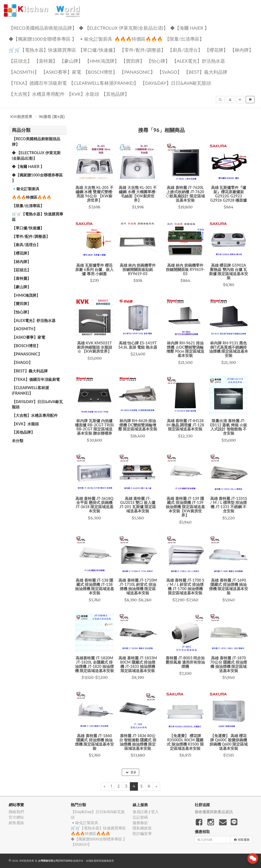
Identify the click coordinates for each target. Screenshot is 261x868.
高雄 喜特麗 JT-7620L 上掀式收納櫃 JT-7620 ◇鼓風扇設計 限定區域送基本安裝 (185, 194)
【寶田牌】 (133, 61)
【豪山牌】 (71, 61)
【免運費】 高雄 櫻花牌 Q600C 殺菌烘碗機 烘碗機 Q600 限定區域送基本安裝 (229, 742)
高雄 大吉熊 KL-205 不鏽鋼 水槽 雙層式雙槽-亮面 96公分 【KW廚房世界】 (94, 194)
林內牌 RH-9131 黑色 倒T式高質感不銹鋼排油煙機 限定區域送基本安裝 (229, 349)
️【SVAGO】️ (169, 72)
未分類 (18, 441)
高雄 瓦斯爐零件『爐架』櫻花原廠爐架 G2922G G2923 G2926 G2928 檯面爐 (229, 194)
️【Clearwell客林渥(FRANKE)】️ (104, 83)
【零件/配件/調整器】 (143, 50)
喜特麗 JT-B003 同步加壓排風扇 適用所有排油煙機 (185, 662)
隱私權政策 (142, 828)
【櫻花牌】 (216, 50)
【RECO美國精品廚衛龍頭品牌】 (43, 28)
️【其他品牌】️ (115, 94)
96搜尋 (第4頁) (52, 117)
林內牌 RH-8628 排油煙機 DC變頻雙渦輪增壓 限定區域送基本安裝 (138, 425)
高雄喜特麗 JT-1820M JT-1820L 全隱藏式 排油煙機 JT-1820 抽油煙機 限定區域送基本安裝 (94, 664)
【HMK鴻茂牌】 (102, 61)
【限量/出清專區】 (185, 39)
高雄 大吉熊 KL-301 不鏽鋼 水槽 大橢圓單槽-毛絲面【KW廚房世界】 (138, 194)
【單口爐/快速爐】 (98, 50)
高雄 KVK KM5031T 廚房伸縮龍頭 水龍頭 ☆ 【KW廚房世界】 (94, 347)
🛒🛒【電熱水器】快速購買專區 (42, 50)
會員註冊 (140, 812)
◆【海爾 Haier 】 (190, 28)
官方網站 (16, 817)
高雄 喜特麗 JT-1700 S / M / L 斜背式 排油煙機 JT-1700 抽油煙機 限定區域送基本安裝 (185, 586)
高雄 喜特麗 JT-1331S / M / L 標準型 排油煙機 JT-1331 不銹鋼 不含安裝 (229, 505)
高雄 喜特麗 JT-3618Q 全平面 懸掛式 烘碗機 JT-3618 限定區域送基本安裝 (94, 505)
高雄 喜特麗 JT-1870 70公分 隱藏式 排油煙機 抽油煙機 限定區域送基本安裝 (229, 664)
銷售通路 (16, 823)
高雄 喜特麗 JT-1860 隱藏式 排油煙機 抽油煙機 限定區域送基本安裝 (94, 742)
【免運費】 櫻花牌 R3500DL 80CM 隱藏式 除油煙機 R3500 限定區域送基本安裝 (185, 742)
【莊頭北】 (20, 61)
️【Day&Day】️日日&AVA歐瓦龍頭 (176, 83)
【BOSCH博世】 (100, 72)
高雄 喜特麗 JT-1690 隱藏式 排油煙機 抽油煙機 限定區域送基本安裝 (229, 586)
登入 (155, 812)
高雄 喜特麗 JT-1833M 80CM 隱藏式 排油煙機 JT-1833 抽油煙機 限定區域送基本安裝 (138, 664)
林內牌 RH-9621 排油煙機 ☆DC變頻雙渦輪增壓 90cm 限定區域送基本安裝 (185, 349)
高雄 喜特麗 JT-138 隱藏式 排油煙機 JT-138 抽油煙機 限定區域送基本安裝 (94, 586)
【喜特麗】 (46, 61)
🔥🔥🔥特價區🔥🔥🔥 (139, 39)
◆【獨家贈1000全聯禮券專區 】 (43, 39)
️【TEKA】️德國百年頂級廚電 (38, 83)
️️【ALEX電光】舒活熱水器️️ (199, 61)
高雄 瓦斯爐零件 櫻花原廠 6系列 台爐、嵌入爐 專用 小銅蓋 (94, 269)
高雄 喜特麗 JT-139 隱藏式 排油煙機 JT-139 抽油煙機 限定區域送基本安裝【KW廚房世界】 (185, 507)
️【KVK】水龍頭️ (83, 94)
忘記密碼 (140, 817)
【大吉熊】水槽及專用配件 (37, 94)
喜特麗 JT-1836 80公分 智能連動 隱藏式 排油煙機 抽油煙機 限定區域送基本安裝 (138, 742)
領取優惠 (242, 840)
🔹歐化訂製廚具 (95, 39)
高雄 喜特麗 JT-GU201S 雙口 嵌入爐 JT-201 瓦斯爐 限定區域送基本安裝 (138, 505)
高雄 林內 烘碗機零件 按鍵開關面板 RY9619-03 (185, 269)
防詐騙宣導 (142, 834)
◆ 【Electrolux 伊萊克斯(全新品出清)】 (123, 28)
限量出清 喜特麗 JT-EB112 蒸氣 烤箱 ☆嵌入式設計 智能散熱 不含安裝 (228, 427)
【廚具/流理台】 (185, 50)
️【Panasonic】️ (137, 72)
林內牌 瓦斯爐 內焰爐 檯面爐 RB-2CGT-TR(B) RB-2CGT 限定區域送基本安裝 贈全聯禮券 (94, 427)
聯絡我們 (16, 812)
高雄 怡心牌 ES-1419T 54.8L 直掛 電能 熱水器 (138, 345)
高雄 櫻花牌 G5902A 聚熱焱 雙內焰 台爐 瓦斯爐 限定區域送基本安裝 (229, 271)
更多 (131, 772)
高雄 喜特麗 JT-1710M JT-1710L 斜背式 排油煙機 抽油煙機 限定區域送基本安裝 (138, 586)
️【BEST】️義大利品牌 (206, 72)
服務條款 (140, 823)
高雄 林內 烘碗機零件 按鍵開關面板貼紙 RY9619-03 (138, 269)
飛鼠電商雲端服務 (99, 861)
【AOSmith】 (24, 72)
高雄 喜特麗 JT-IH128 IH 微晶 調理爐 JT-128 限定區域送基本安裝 (185, 425)
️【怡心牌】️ (158, 61)
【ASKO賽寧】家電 (61, 72)
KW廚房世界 (21, 117)
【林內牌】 (242, 50)
